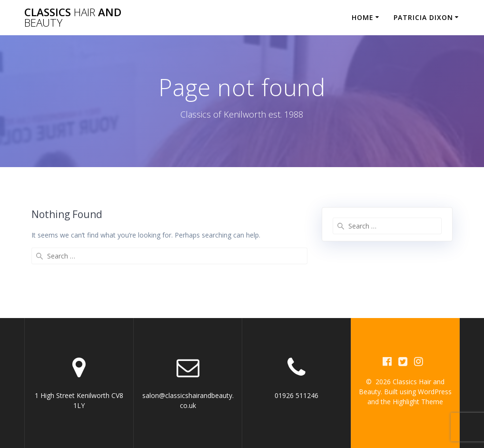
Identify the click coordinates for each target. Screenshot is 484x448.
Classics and (73, 18)
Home (363, 17)
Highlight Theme (418, 402)
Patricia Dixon (423, 17)
